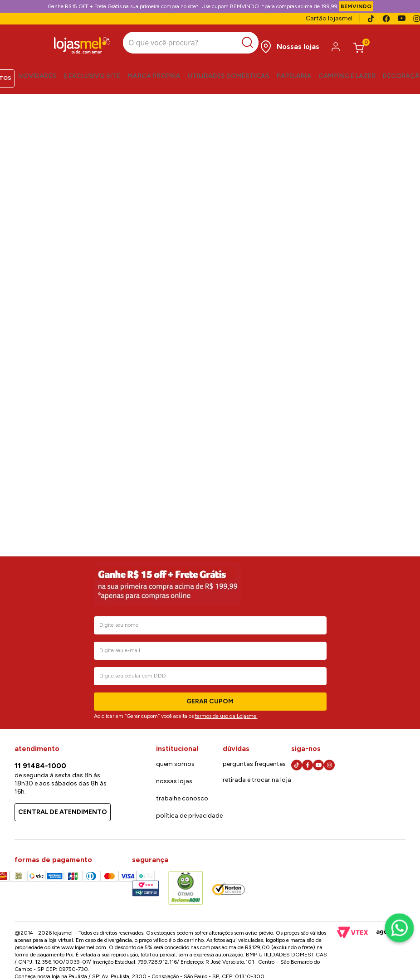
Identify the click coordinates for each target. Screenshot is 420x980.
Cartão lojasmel (329, 18)
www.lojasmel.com (84, 947)
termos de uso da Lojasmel (226, 716)
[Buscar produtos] (240, 41)
